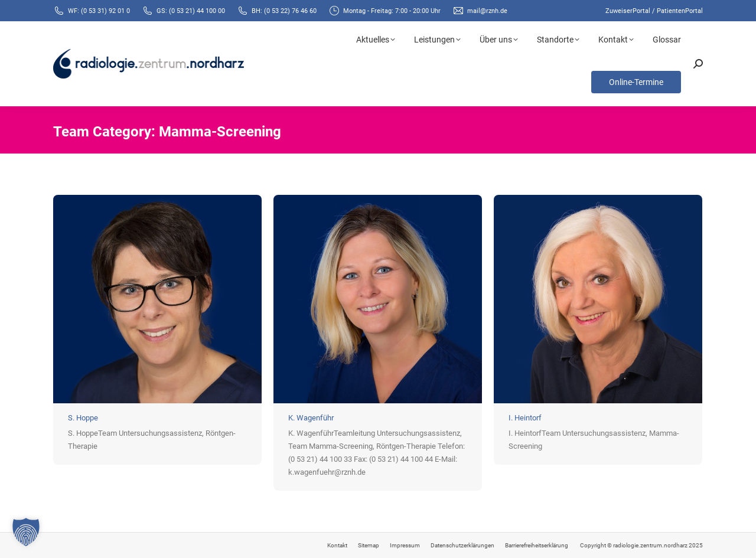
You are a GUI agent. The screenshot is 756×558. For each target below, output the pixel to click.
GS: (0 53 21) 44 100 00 (191, 11)
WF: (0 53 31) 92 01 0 (99, 11)
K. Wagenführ (311, 418)
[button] (26, 532)
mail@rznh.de (487, 11)
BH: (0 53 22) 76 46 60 (284, 11)
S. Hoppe (83, 418)
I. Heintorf (525, 418)
